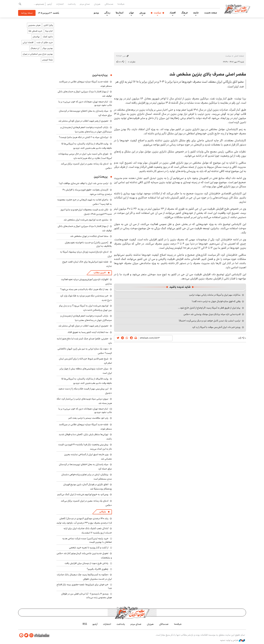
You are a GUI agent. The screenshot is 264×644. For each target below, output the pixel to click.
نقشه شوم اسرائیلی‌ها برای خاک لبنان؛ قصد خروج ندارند (87, 264)
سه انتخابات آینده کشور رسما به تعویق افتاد (88, 332)
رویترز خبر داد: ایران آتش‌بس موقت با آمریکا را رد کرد (216, 327)
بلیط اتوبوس (47, 60)
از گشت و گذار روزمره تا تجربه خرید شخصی (89, 548)
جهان (131, 13)
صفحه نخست (211, 13)
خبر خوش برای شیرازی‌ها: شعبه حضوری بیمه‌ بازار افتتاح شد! (84, 586)
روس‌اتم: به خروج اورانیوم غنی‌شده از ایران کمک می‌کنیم (83, 494)
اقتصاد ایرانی (28, 42)
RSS (85, 624)
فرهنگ (184, 13)
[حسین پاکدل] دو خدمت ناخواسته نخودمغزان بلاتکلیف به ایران (88, 244)
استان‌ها (120, 13)
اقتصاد (173, 13)
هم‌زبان (97, 4)
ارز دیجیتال (35, 48)
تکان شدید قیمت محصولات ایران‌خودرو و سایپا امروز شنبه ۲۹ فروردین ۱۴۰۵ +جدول (86, 212)
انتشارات (60, 4)
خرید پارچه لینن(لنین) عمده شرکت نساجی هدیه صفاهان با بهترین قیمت (87, 540)
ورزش (142, 13)
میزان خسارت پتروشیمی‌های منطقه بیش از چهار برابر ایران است (86, 371)
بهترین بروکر (48, 48)
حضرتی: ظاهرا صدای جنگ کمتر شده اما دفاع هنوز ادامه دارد (84, 341)
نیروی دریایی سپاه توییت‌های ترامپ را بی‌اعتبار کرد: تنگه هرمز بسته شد (84, 401)
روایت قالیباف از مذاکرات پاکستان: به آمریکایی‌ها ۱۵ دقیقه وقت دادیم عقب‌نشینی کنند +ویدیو (87, 146)
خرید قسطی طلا (35, 31)
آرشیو (50, 4)
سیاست (157, 13)
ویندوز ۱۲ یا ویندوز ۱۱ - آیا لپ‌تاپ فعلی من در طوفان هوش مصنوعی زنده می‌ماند (87, 596)
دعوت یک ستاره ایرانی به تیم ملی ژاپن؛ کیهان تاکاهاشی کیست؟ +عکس (85, 351)
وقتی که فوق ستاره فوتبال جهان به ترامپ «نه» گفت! (216, 301)
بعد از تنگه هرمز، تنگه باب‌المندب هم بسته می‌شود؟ (84, 289)
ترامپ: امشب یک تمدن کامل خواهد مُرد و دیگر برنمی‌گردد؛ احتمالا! (210, 321)
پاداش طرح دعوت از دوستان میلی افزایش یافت (87, 563)
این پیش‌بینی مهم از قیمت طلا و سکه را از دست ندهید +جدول (85, 391)
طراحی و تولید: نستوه (233, 640)
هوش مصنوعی (34, 25)
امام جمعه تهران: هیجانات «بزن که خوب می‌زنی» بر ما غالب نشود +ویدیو (85, 103)
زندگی (107, 13)
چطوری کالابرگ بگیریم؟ (98, 569)
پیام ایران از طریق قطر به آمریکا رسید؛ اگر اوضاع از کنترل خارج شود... (209, 308)
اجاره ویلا (49, 31)
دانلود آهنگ (48, 37)
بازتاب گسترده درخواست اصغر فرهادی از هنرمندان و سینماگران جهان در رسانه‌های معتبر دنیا (86, 129)
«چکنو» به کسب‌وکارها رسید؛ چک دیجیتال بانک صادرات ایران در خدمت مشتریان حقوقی (84, 577)
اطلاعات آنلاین (237, 9)
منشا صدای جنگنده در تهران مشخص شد (89, 236)
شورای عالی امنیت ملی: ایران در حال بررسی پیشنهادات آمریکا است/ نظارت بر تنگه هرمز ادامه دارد (85, 156)
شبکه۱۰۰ (121, 4)
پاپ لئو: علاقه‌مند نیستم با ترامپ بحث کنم (88, 418)
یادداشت (72, 4)
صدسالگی (109, 4)
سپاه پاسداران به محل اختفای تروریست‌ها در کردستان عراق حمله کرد (85, 113)
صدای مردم (85, 4)
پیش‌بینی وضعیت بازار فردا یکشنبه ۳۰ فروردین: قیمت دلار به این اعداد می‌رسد (85, 447)
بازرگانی (103, 512)
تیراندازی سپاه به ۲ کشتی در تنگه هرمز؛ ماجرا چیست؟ (84, 137)
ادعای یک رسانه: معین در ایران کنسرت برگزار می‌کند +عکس (86, 503)
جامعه (196, 13)
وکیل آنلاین (48, 25)
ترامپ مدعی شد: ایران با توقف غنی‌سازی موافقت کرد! (84, 183)
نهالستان (36, 37)
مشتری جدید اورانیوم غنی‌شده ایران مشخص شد (86, 220)
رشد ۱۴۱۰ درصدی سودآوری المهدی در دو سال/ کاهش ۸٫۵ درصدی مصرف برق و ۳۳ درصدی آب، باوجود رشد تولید (84, 521)
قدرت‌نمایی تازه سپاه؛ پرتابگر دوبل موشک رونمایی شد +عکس (212, 314)
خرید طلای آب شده (45, 42)
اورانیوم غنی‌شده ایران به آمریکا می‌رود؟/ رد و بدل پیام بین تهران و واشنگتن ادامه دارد (85, 308)
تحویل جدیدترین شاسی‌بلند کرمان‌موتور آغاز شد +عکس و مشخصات (84, 556)
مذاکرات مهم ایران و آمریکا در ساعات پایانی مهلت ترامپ (215, 295)
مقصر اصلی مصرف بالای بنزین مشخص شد (208, 74)
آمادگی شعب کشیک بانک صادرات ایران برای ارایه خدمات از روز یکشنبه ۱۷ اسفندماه (88, 531)
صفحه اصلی (239, 56)
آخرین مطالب (100, 273)
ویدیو (96, 13)
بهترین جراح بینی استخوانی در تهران (38, 54)
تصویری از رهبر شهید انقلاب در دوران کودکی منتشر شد (83, 121)
